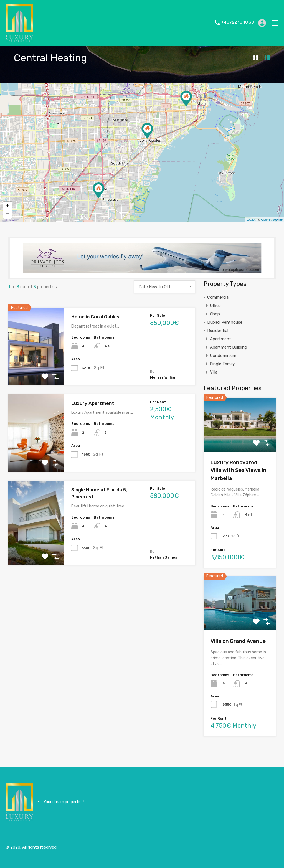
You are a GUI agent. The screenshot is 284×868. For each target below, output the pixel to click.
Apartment (220, 339)
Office (215, 306)
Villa (214, 372)
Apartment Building (229, 347)
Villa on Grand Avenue (238, 641)
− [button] (8, 214)
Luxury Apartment (93, 403)
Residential (218, 331)
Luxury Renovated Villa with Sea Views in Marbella (239, 470)
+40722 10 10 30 (238, 23)
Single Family (222, 364)
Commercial (218, 297)
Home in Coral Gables (95, 317)
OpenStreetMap (272, 220)
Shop (215, 314)
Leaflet (251, 220)
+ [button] (8, 206)
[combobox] (165, 287)
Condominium (223, 356)
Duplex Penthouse (225, 322)
